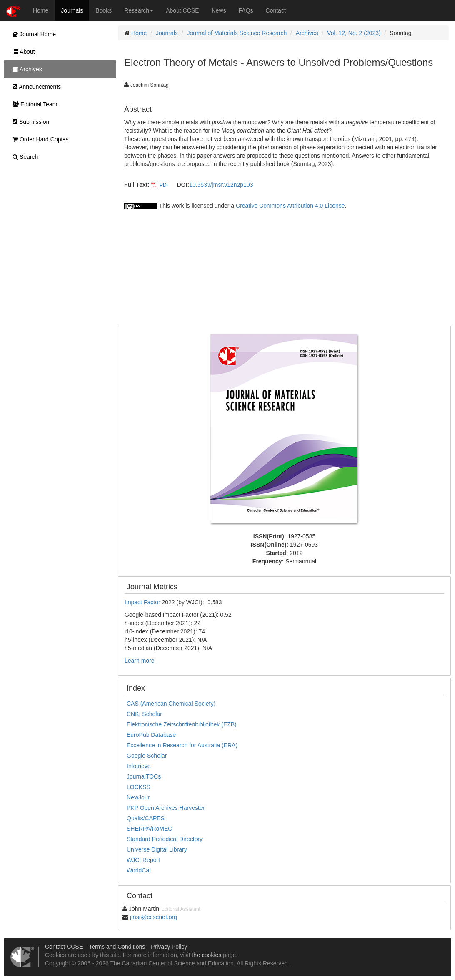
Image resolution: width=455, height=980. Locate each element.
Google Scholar (147, 756)
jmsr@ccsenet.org (154, 917)
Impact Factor (143, 602)
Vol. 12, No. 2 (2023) (354, 33)
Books (104, 10)
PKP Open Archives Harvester (166, 808)
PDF (165, 185)
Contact (276, 10)
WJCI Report (143, 860)
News (219, 10)
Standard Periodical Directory (165, 839)
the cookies (206, 955)
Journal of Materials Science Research (237, 33)
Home (41, 10)
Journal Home (32, 34)
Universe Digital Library (157, 849)
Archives (307, 33)
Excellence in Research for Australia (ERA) (182, 745)
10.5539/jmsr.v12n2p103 (221, 185)
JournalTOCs (144, 776)
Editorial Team (33, 104)
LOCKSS (139, 787)
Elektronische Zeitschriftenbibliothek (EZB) (182, 724)
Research (139, 10)
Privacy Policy (169, 947)
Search (23, 157)
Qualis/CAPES (146, 818)
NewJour (138, 797)
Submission (29, 122)
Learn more (140, 661)
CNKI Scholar (144, 714)
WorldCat (139, 870)
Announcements (35, 87)
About (22, 52)
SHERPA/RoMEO (150, 829)
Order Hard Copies (38, 139)
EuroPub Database (151, 735)
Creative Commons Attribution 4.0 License (290, 206)
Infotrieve (139, 766)
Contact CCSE (64, 947)
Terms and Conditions (117, 947)
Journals (72, 10)
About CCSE (182, 10)
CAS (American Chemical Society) (171, 704)
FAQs (246, 10)
